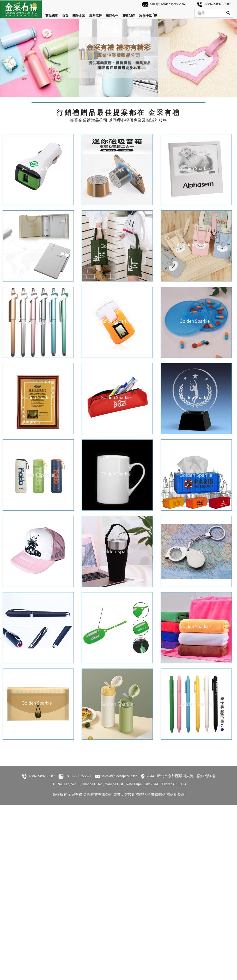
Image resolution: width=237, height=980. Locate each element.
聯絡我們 (129, 13)
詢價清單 (148, 14)
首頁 (65, 13)
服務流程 (95, 13)
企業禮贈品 (156, 803)
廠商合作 (112, 13)
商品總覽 (52, 13)
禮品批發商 (175, 803)
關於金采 (79, 13)
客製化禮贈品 (135, 803)
